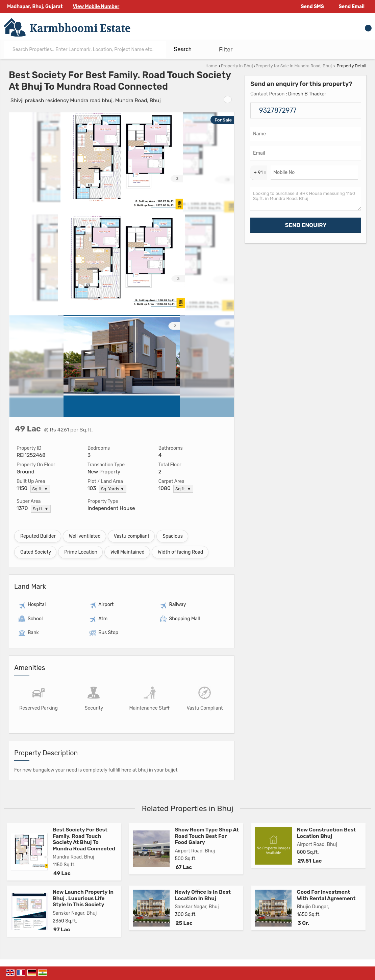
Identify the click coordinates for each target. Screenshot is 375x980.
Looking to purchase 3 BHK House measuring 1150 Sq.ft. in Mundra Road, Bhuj (306, 199)
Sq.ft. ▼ (40, 489)
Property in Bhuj (237, 66)
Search (183, 49)
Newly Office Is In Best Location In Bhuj (203, 895)
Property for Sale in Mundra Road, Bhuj (294, 66)
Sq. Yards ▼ (113, 489)
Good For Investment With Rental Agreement (326, 895)
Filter (226, 49)
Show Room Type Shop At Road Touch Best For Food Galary (207, 836)
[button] (96, 7)
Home (211, 66)
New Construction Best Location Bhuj (326, 833)
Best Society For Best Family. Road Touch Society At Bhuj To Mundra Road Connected (84, 839)
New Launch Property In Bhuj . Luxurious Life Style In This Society (83, 898)
